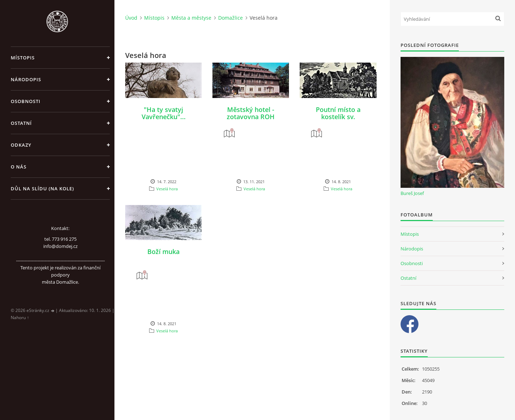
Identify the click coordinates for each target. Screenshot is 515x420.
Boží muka (163, 251)
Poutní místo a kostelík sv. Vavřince (338, 117)
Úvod (131, 18)
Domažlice (230, 18)
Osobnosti (26, 101)
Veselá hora (167, 189)
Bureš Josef (412, 193)
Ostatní (21, 123)
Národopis (26, 79)
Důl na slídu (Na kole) (42, 189)
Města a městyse (191, 18)
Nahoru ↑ (20, 318)
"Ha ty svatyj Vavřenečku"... (164, 113)
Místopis (23, 58)
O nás (19, 167)
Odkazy (21, 145)
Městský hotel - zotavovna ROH (251, 113)
